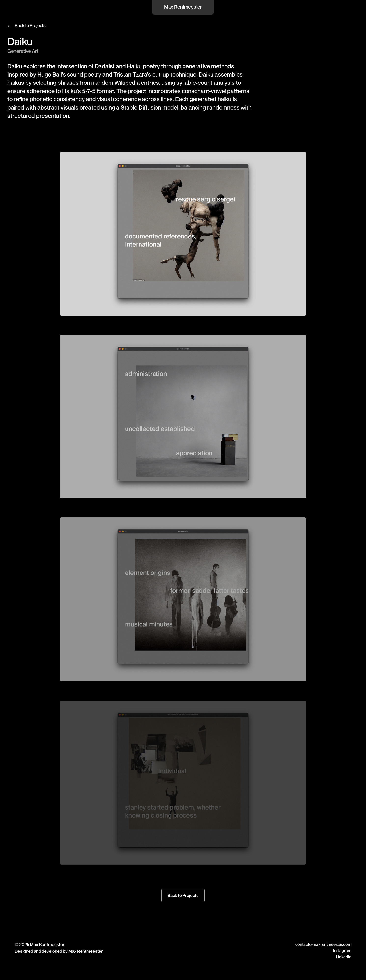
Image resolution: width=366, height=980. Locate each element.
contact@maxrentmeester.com (323, 944)
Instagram (342, 950)
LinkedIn (344, 957)
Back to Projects (30, 25)
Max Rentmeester (183, 7)
